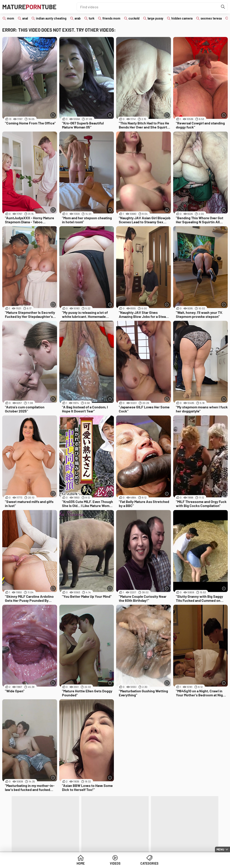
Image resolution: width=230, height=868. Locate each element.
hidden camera (182, 18)
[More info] (53, 115)
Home (81, 863)
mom (11, 18)
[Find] (223, 7)
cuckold (134, 18)
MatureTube (29, 7)
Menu (220, 849)
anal (25, 18)
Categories (149, 863)
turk (92, 18)
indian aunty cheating (51, 18)
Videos (115, 863)
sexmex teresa (211, 18)
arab (78, 18)
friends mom (111, 18)
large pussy (155, 18)
